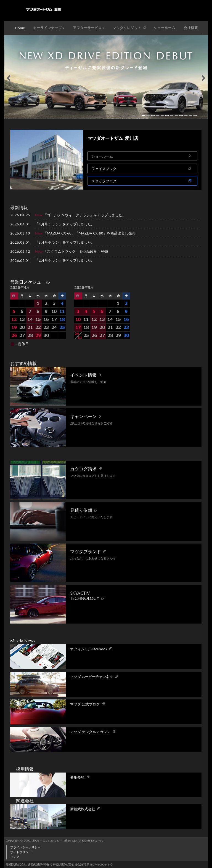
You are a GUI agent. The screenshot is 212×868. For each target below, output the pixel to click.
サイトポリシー (21, 852)
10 (186, 115)
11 (190, 115)
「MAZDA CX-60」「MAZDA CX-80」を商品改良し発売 (89, 233)
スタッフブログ (104, 181)
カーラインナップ (49, 28)
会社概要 (191, 28)
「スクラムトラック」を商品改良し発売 (76, 251)
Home (20, 28)
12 (195, 115)
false (8, 78)
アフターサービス (89, 28)
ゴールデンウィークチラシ (68, 215)
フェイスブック (104, 169)
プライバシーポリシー (25, 847)
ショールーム (165, 28)
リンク (15, 857)
